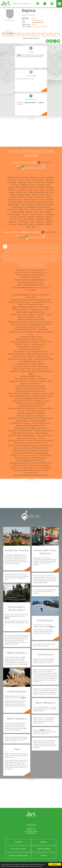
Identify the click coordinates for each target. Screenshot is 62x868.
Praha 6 (34, 200)
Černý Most (5, 35)
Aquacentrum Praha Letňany (20, 431)
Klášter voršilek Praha (16, 354)
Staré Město (50, 214)
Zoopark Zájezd (42, 453)
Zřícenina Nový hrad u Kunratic (21, 441)
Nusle (28, 195)
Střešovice (40, 217)
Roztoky (48, 212)
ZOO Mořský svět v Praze (30, 349)
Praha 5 (27, 200)
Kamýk (10, 187)
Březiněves (44, 33)
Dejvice (29, 10)
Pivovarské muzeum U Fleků (24, 366)
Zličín (34, 227)
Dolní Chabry (41, 35)
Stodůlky (22, 217)
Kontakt (44, 855)
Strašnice (31, 217)
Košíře (10, 190)
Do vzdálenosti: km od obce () (21, 232)
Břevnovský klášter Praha (31, 376)
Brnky (43, 177)
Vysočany (30, 224)
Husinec (33, 185)
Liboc (42, 190)
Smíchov (33, 214)
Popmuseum (43, 366)
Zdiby (28, 227)
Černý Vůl (13, 180)
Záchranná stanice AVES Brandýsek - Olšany (31, 475)
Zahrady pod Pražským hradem (30, 282)
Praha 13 (22, 197)
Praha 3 (11, 200)
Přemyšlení (50, 210)
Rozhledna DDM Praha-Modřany (21, 436)
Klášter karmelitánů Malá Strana (25, 307)
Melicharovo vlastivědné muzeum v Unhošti (30, 470)
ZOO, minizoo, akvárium (17, 247)
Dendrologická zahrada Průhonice (30, 460)
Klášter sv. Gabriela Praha (39, 356)
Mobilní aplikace (44, 849)
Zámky (21, 256)
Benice (22, 33)
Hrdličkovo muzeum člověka (43, 394)
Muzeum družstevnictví (18, 381)
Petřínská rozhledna (20, 309)
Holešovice (22, 182)
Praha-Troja (12, 210)
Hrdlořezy (24, 185)
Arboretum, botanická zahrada (47, 251)
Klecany (33, 187)
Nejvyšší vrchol (24, 260)
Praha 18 (40, 197)
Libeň (36, 190)
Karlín (17, 187)
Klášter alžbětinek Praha (22, 401)
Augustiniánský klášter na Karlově (30, 413)
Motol (13, 195)
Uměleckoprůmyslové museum (23, 314)
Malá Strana (34, 192)
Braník (33, 33)
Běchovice (16, 33)
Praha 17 (31, 197)
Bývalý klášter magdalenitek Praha (30, 312)
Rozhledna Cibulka (45, 418)
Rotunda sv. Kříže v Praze (31, 337)
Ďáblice (29, 35)
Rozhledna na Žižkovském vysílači (22, 418)
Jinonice (40, 185)
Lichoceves (50, 190)
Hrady (14, 256)
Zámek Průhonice (39, 458)
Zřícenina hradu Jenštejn (41, 463)
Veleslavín (12, 222)
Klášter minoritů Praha (41, 342)
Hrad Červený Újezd (20, 465)
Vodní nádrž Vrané (30, 473)
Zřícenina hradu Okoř (22, 448)
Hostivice (50, 182)
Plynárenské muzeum (41, 423)
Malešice (44, 192)
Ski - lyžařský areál (52, 247)
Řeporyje (29, 212)
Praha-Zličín (24, 210)
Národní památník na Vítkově (30, 406)
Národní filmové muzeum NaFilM (30, 364)
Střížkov (49, 217)
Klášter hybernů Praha (44, 359)
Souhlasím (55, 864)
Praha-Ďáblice (30, 202)
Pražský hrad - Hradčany (30, 277)
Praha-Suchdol (45, 207)
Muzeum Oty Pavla (22, 458)
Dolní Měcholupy (51, 35)
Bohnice (27, 33)
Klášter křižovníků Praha (18, 322)
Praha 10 (13, 197)
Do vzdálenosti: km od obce (24, 162)
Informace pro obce (18, 849)
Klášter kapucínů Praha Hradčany (30, 275)
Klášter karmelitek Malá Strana (30, 305)
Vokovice (49, 222)
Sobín (41, 214)
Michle (52, 192)
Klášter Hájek (45, 455)
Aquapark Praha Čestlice (20, 463)
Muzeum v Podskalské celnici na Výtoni (30, 398)
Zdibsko (49, 224)
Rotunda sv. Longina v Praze (41, 381)
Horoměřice (40, 182)
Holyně (31, 182)
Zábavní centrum (25, 265)
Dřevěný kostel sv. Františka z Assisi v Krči (30, 428)
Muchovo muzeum (40, 369)
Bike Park (35, 260)
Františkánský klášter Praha (30, 361)
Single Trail (45, 260)
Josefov (48, 185)
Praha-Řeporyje (17, 207)
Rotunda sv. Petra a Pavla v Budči (24, 455)
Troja (20, 219)
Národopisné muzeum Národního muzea (30, 352)
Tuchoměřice (29, 219)
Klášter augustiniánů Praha (20, 302)
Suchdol (13, 219)
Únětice (48, 219)
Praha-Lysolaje (13, 205)
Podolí (35, 195)
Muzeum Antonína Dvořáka (19, 394)
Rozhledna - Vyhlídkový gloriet (22, 468)
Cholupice (18, 35)
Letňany (22, 190)
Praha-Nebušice (27, 205)
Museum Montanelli (20, 300)
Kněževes (41, 187)
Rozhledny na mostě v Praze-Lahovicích (30, 443)
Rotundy (57, 256)
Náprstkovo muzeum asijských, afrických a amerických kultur (31, 333)
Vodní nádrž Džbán (45, 408)
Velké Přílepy (23, 222)
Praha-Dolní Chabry (45, 202)
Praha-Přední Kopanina (45, 205)
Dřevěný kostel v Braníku (21, 423)
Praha (34, 18)
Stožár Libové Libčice (44, 436)
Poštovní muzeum (22, 344)
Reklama (44, 842)
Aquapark (31, 247)
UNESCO (40, 247)
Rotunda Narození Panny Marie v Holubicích (30, 450)
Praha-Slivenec (31, 207)
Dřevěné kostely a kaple (44, 256)
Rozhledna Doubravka (44, 441)
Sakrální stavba (38, 265)
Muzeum (55, 260)
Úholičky (40, 219)
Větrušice (40, 222)
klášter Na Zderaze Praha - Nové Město (30, 379)
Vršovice (13, 224)
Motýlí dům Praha (19, 356)
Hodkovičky (12, 182)
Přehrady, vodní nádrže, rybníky (24, 251)
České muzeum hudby (39, 309)
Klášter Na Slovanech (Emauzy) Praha (30, 389)
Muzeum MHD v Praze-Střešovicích (30, 270)
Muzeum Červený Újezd (39, 465)
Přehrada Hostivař (40, 448)
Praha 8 (50, 200)
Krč (16, 190)
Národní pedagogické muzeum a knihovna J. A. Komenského (31, 288)
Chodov (12, 35)
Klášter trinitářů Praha (22, 369)
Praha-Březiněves (15, 202)
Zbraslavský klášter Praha (23, 453)
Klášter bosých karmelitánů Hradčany (30, 280)
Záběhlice (40, 224)
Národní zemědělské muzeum (30, 317)
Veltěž (33, 222)
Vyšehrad (21, 224)
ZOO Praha (45, 307)
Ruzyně (10, 214)
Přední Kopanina (37, 210)
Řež (41, 212)
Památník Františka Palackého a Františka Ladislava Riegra (31, 373)
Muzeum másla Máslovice (19, 445)
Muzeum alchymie (18, 324)
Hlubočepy (49, 180)
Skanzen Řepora (41, 433)
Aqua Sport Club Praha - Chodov (30, 438)
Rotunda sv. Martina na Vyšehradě (30, 416)
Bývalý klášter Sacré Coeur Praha (40, 354)
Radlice (21, 212)
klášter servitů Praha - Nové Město (22, 408)
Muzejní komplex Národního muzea (30, 386)
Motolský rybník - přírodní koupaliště (30, 421)
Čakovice (57, 33)
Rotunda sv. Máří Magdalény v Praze (30, 426)
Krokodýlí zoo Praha (41, 401)
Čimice (24, 35)
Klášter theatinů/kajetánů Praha (30, 285)
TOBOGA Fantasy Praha (43, 431)
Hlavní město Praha (38, 20)
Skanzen (8, 251)
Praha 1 (48, 195)
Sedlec (18, 214)
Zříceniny (30, 256)
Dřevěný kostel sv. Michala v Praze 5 (30, 339)
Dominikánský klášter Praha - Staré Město (30, 329)
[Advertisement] (31, 133)
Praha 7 (42, 200)
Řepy (36, 212)
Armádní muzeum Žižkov (42, 396)
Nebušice (21, 195)
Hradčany (14, 185)
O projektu (18, 842)
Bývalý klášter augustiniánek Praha (30, 391)
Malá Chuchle (22, 192)
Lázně (14, 260)
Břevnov (38, 33)
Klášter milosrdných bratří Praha (30, 319)
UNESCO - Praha (44, 314)
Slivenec (25, 214)
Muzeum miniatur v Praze (40, 300)
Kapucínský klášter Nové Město (20, 359)
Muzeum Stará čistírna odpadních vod (30, 272)
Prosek (14, 212)
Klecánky (25, 187)
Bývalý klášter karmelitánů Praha (30, 347)
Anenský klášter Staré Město (39, 324)
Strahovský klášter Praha (42, 302)
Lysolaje (12, 192)
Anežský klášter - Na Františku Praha (30, 327)
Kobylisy (50, 187)
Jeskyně (7, 260)
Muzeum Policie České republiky (30, 411)
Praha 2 (48, 197)
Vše (5, 247)
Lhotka (30, 190)
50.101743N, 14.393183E (39, 27)
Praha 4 (19, 200)
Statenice (13, 217)
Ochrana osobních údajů (18, 855)
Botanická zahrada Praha (20, 342)
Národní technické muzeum (41, 322)
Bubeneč (51, 33)
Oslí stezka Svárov (43, 468)
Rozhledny (5, 256)
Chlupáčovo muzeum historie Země (30, 403)
